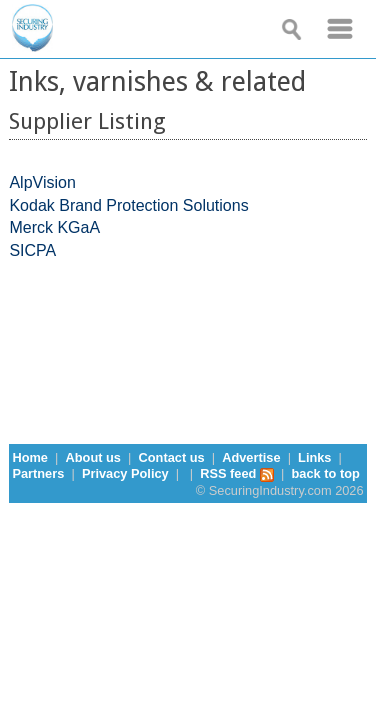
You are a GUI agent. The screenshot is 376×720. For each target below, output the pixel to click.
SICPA (32, 250)
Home (30, 457)
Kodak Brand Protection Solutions (128, 205)
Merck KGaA (54, 227)
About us (93, 457)
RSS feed (237, 473)
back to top (326, 473)
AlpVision (42, 182)
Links (314, 457)
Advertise (251, 457)
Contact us (172, 457)
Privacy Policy (125, 473)
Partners (38, 473)
